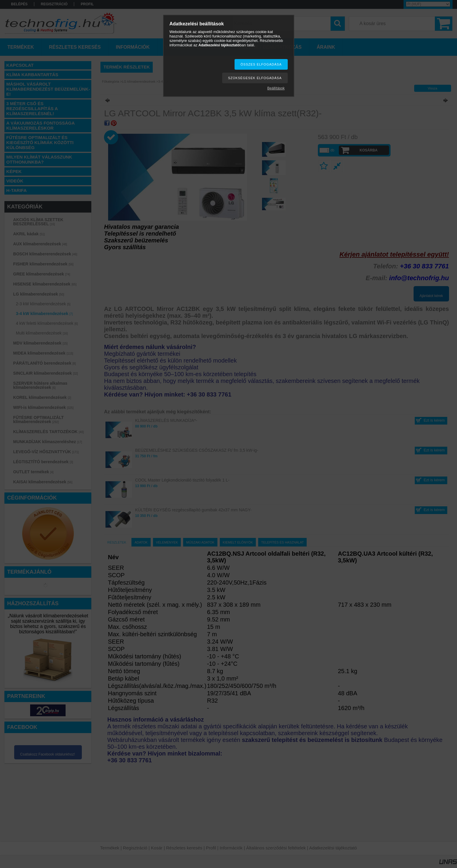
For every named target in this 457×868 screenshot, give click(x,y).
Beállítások (276, 88)
